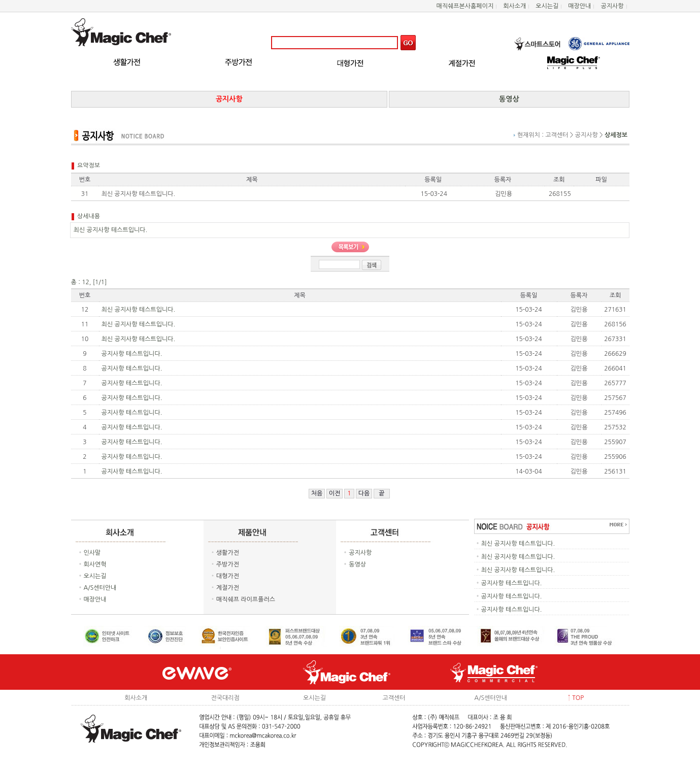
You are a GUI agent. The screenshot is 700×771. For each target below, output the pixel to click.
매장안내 (579, 6)
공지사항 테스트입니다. (132, 354)
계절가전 (228, 588)
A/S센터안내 (100, 588)
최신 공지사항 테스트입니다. (139, 310)
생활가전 (228, 553)
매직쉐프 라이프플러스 (246, 599)
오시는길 (547, 6)
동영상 (357, 564)
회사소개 (514, 6)
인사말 (92, 553)
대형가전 (228, 576)
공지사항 (612, 6)
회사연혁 (95, 564)
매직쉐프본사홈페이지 (465, 6)
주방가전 (228, 564)
